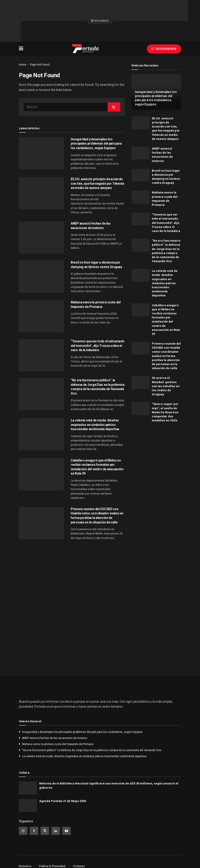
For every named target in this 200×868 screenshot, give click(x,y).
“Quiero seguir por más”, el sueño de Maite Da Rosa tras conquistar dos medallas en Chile (165, 391)
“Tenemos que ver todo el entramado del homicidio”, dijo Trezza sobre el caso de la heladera (98, 324)
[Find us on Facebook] (34, 809)
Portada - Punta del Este (44, 854)
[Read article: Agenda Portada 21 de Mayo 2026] (28, 784)
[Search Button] (114, 85)
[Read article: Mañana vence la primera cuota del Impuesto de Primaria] (41, 294)
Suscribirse (164, 27)
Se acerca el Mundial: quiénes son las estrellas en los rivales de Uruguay (166, 364)
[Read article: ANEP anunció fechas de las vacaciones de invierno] (41, 216)
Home (23, 43)
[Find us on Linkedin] (56, 809)
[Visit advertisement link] (156, 436)
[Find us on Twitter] (45, 809)
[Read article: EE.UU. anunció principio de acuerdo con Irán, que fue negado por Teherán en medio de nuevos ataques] (41, 172)
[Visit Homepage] (85, 27)
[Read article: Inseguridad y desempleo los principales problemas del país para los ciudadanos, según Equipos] (41, 131)
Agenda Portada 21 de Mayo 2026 (63, 779)
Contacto (79, 844)
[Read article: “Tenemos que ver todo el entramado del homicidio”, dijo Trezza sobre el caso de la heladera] (41, 333)
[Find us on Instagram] (23, 809)
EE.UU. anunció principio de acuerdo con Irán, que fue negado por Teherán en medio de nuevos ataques (98, 162)
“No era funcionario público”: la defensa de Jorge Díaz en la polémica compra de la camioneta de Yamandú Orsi (92, 728)
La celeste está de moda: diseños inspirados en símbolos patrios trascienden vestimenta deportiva (95, 403)
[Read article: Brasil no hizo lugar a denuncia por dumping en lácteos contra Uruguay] (41, 255)
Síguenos (100, 10)
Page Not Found (40, 43)
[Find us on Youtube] (66, 809)
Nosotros (25, 844)
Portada (144, 854)
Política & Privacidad (52, 844)
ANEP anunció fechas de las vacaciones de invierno (55, 716)
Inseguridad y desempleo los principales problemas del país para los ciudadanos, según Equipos (96, 122)
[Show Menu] (21, 27)
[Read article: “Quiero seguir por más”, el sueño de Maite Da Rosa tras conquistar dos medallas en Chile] (141, 387)
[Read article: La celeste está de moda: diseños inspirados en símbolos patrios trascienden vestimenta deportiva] (41, 412)
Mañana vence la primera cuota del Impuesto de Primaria (58, 722)
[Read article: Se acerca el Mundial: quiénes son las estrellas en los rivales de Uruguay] (141, 361)
